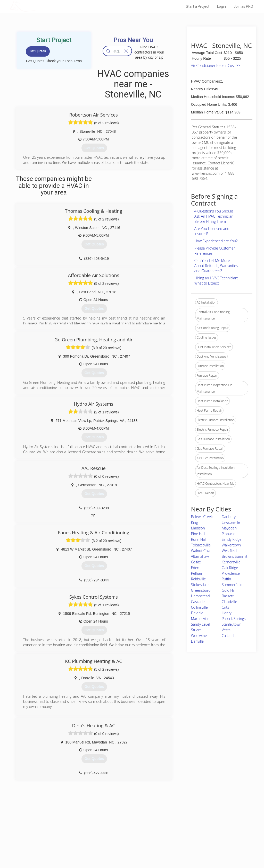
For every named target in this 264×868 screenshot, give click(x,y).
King (195, 522)
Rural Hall (199, 539)
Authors (183, 836)
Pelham (197, 573)
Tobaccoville (201, 545)
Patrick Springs (234, 619)
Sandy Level (201, 624)
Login (221, 6)
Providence (231, 573)
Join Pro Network (117, 825)
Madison (198, 528)
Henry (227, 613)
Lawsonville (231, 522)
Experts (111, 830)
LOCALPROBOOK (39, 6)
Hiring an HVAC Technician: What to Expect (216, 281)
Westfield (229, 551)
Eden (195, 568)
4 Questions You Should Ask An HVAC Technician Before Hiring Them (214, 216)
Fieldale (197, 613)
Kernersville (231, 562)
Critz (225, 607)
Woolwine (199, 636)
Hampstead (200, 596)
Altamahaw (200, 556)
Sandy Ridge (232, 539)
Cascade (198, 602)
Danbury (229, 517)
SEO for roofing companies (196, 848)
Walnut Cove (201, 551)
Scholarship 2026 (189, 825)
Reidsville (199, 579)
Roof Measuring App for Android (128, 848)
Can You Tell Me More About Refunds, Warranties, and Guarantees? (216, 266)
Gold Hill (229, 590)
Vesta (226, 630)
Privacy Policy (187, 830)
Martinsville (200, 619)
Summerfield (232, 585)
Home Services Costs (64, 825)
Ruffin (226, 579)
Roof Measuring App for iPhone (127, 842)
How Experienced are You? (216, 241)
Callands (229, 636)
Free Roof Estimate (62, 842)
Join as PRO (243, 6)
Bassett (228, 596)
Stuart (196, 630)
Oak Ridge (230, 568)
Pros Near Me (58, 830)
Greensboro (201, 590)
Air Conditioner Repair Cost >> (216, 65)
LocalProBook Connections (196, 842)
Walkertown (231, 545)
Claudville (229, 602)
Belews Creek (202, 517)
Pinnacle (229, 534)
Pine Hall (198, 534)
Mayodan (229, 528)
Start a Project (198, 6)
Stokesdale (200, 585)
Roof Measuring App (120, 836)
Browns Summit (234, 556)
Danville (197, 641)
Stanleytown (232, 624)
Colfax (196, 562)
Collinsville (199, 607)
